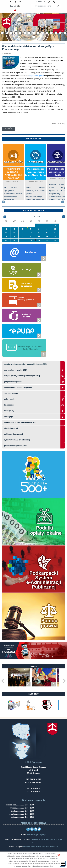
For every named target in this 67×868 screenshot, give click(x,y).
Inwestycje (36, 162)
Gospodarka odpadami (13, 382)
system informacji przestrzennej (17, 440)
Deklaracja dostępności (13, 434)
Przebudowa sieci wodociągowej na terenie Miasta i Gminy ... (36, 173)
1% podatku (9, 405)
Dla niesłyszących (11, 428)
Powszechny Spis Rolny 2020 (15, 370)
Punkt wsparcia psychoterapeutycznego (20, 422)
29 (39, 240)
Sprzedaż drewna (11, 393)
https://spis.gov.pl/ (37, 76)
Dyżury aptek (9, 399)
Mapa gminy (9, 411)
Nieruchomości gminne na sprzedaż (18, 387)
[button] (59, 855)
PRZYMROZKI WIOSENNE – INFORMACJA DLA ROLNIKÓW (13, 173)
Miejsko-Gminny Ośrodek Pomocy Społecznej (22, 376)
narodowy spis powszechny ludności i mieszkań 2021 (25, 364)
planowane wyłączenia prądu (16, 446)
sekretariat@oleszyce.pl (36, 835)
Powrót (8, 129)
